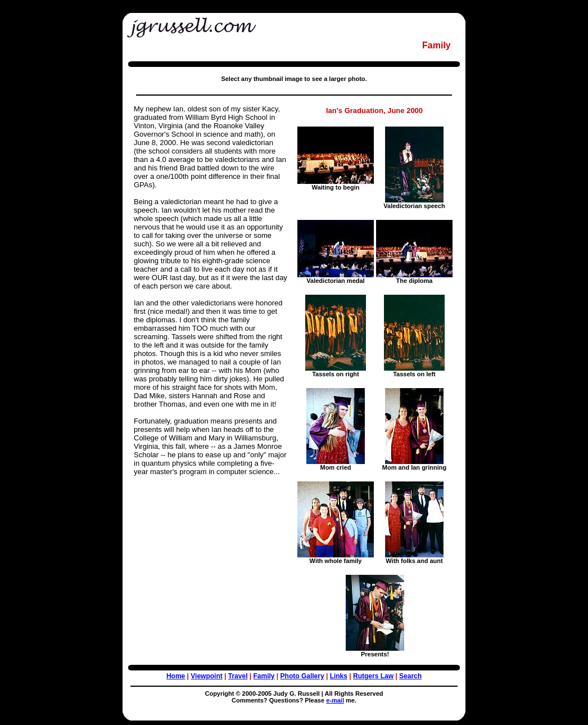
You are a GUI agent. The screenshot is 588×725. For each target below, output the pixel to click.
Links (339, 676)
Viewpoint (206, 676)
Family (264, 676)
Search (410, 676)
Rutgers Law (373, 676)
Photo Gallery (302, 676)
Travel (238, 676)
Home (176, 676)
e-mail (335, 700)
